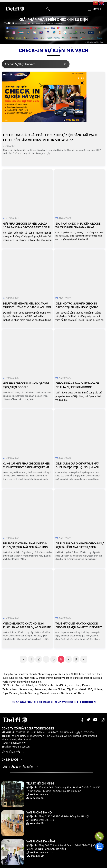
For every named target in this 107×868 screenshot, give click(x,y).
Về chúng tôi (11, 752)
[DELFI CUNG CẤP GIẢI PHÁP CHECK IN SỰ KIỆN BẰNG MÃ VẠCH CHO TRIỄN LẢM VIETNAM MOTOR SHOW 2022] (44, 121)
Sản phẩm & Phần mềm (17, 767)
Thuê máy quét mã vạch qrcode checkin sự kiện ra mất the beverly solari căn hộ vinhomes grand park (80, 627)
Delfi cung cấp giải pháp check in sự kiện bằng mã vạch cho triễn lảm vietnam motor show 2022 (50, 138)
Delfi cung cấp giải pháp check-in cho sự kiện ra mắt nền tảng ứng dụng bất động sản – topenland (25, 547)
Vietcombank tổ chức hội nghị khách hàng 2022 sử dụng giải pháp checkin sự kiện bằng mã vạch (27, 627)
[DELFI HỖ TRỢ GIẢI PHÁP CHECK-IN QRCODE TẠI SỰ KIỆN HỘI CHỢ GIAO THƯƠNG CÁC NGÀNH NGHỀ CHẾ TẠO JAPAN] (80, 259)
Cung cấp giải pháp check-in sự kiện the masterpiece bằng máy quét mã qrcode (27, 467)
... (46, 659)
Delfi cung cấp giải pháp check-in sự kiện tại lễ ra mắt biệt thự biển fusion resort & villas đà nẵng (80, 547)
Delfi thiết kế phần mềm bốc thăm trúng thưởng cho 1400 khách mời (27, 305)
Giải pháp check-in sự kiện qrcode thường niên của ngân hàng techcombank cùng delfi (78, 227)
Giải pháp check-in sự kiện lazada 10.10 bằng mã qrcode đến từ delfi (27, 225)
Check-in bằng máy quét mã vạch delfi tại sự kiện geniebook (77, 385)
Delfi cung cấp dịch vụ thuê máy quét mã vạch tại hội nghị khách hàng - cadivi (77, 467)
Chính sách (10, 760)
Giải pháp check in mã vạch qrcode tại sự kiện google (26, 385)
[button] (48, 9)
